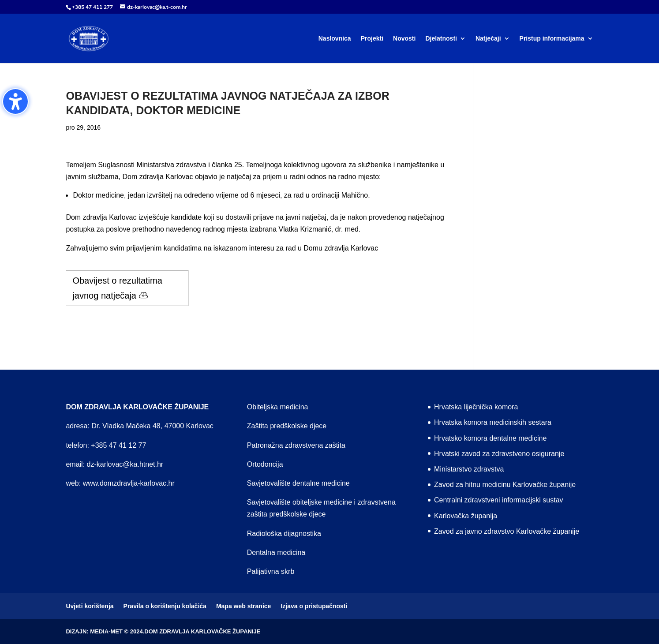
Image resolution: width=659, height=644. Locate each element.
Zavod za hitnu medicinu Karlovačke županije (505, 485)
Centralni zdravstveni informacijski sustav (499, 500)
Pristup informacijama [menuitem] (552, 39)
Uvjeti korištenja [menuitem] (90, 606)
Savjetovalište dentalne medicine (298, 483)
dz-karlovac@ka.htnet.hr (125, 464)
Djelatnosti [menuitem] (441, 39)
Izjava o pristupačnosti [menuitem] (314, 606)
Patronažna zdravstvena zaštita (296, 445)
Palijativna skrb (271, 571)
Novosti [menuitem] (404, 39)
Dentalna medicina (276, 552)
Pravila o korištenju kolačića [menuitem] (165, 606)
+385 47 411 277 (92, 7)
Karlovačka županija (466, 516)
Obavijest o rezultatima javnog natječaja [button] (117, 288)
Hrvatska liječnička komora (476, 407)
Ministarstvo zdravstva (469, 469)
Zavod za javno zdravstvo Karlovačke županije (507, 531)
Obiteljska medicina (278, 407)
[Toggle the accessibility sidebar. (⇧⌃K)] (15, 101)
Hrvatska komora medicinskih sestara (493, 422)
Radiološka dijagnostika (284, 534)
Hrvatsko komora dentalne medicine (490, 438)
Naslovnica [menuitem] (335, 39)
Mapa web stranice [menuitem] (244, 606)
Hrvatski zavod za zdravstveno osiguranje (499, 454)
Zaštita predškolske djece (287, 426)
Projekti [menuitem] (372, 39)
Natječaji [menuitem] (488, 39)
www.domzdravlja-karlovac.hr (129, 483)
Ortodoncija (265, 464)
